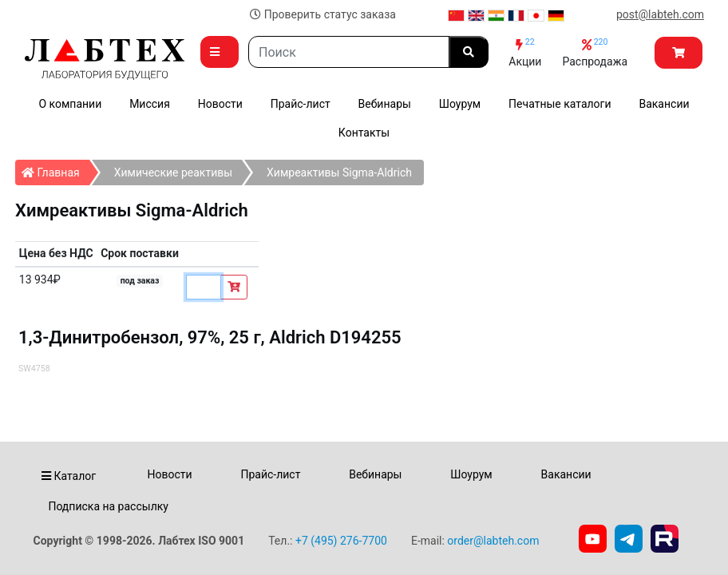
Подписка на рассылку (108, 506)
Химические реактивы (173, 172)
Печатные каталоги (560, 104)
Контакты (364, 133)
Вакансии (664, 104)
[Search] (349, 52)
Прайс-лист (301, 104)
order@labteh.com (493, 541)
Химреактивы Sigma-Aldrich (339, 172)
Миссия (150, 104)
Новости (220, 104)
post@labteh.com (660, 14)
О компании (70, 104)
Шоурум (460, 104)
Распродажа (595, 52)
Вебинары (385, 104)
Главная (55, 169)
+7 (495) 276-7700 (341, 541)
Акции (525, 52)
